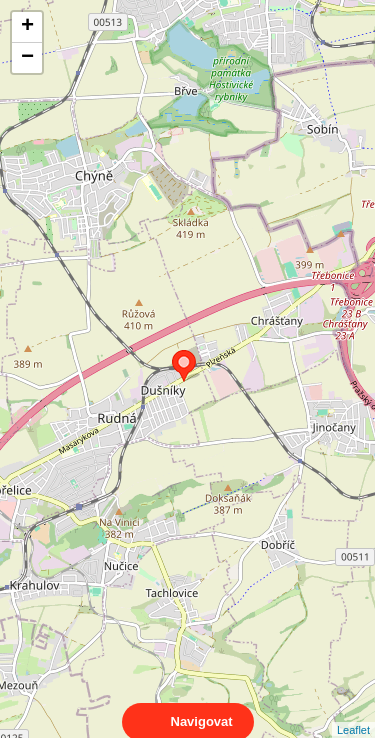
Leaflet (353, 712)
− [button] (27, 58)
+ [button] (27, 27)
